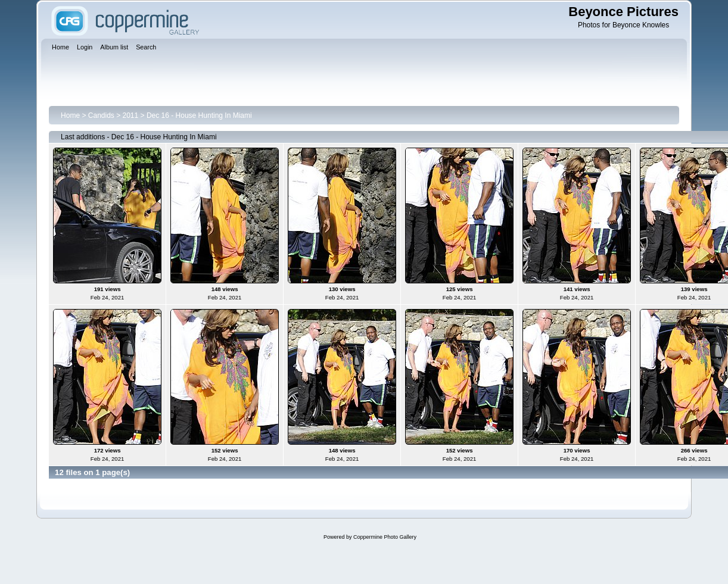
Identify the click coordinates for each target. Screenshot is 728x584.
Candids (101, 115)
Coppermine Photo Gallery (385, 537)
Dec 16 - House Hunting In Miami (199, 115)
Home (70, 115)
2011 (131, 115)
